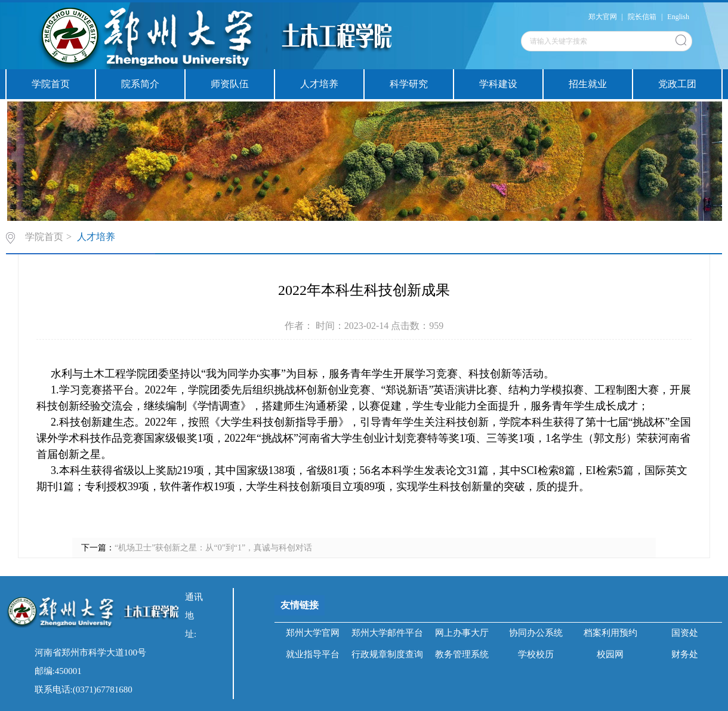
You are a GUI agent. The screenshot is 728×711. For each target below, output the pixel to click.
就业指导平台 (313, 654)
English (678, 17)
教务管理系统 (462, 654)
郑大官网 (603, 17)
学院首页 (51, 84)
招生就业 (588, 84)
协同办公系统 (536, 633)
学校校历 (536, 654)
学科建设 (498, 84)
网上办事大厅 (462, 633)
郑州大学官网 (313, 633)
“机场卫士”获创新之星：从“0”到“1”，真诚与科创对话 (213, 548)
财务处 (685, 654)
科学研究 (409, 84)
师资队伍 (230, 84)
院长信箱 (642, 17)
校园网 (610, 654)
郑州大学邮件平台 (387, 633)
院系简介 (140, 84)
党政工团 (677, 84)
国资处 (685, 633)
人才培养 (319, 84)
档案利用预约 (610, 633)
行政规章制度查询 (387, 654)
